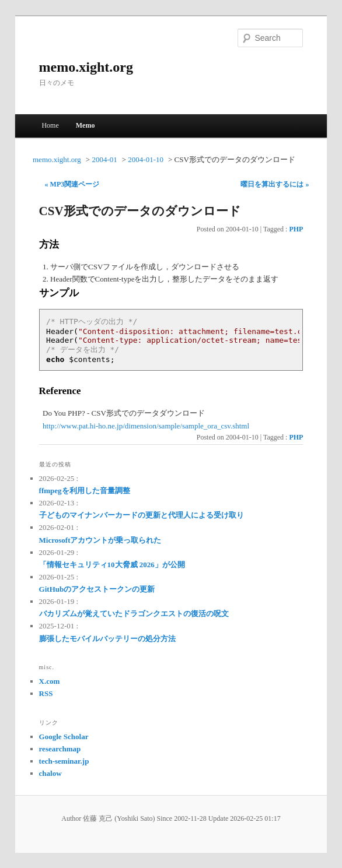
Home (50, 125)
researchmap (60, 749)
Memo (85, 125)
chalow (50, 773)
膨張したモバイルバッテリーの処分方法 (107, 639)
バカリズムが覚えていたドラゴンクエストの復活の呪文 (134, 614)
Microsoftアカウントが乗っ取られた (100, 540)
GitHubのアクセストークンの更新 (97, 589)
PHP (296, 229)
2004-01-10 (146, 159)
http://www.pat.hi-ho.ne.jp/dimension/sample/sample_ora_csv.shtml (146, 426)
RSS (46, 693)
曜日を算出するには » (275, 184)
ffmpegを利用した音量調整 (85, 491)
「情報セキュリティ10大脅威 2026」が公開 (112, 565)
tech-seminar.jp (64, 761)
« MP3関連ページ (72, 184)
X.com (50, 681)
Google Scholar (64, 737)
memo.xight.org (86, 67)
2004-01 (104, 159)
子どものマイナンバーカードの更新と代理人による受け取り (142, 515)
